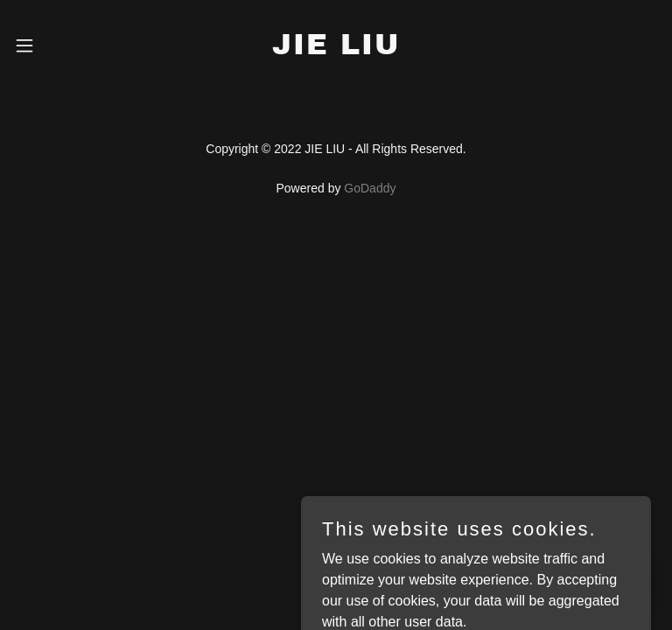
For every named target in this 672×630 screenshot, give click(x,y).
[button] (38, 45)
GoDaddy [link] (370, 188)
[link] (336, 49)
